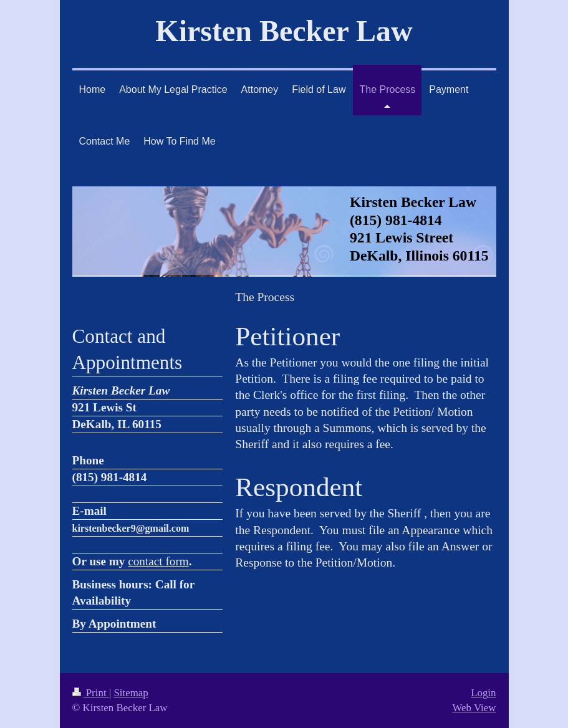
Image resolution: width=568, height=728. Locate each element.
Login (483, 693)
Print (91, 693)
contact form (158, 561)
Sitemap (131, 693)
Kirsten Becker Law (284, 31)
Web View (474, 708)
